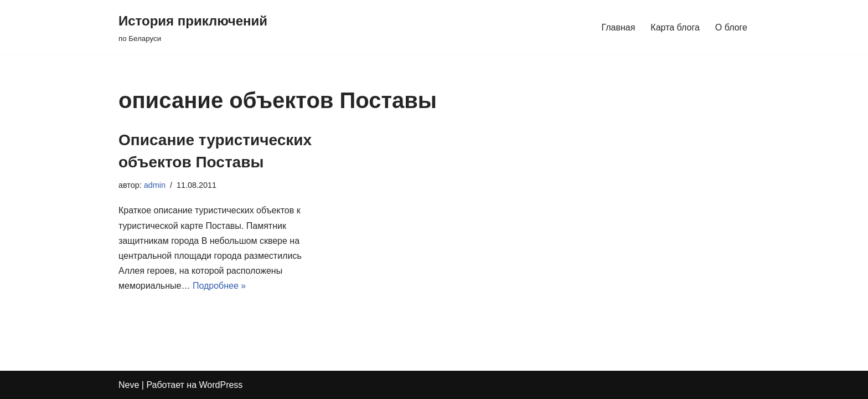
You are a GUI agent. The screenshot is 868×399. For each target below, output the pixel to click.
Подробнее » (219, 286)
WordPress (221, 385)
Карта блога (675, 27)
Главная (618, 27)
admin (155, 185)
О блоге (731, 27)
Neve (129, 385)
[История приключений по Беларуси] (193, 27)
